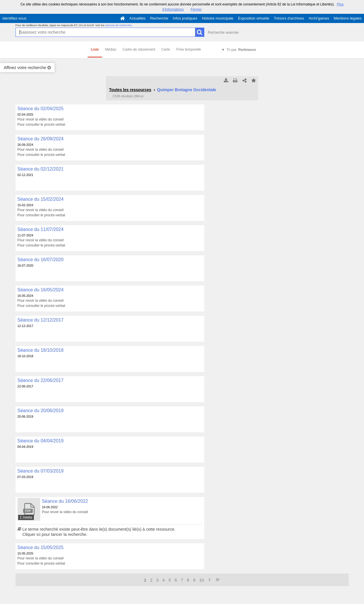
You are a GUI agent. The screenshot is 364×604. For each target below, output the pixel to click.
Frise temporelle (188, 49)
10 (202, 580)
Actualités (137, 18)
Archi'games (319, 18)
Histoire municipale (218, 18)
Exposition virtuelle (254, 18)
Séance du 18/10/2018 (41, 350)
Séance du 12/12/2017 (41, 320)
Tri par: (241, 50)
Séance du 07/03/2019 (41, 471)
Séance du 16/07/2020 (41, 260)
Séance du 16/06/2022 (65, 501)
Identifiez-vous (14, 18)
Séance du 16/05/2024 (41, 290)
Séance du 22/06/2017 (41, 380)
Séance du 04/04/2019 (41, 441)
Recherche (159, 18)
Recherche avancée (223, 33)
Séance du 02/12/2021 (41, 169)
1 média (26, 517)
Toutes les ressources (130, 90)
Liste (95, 49)
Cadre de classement (139, 49)
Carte (166, 49)
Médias (111, 49)
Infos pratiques (185, 18)
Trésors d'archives (289, 18)
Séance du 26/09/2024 (41, 139)
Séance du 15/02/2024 (41, 199)
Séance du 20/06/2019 (41, 411)
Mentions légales (348, 18)
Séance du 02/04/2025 (41, 109)
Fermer (196, 9)
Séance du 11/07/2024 (41, 229)
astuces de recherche (118, 25)
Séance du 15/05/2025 (41, 547)
